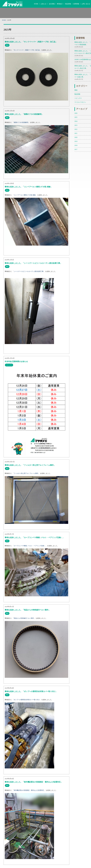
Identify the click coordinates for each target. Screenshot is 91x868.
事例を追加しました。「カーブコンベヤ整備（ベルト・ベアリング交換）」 (34, 538)
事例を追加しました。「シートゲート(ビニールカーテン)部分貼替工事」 (33, 263)
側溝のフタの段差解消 (21, 122)
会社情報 (52, 4)
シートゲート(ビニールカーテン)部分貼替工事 (29, 271)
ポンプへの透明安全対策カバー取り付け (27, 700)
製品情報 (68, 4)
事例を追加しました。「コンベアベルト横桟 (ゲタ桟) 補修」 (28, 187)
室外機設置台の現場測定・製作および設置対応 (29, 790)
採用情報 (76, 4)
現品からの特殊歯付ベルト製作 (24, 618)
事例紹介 (60, 4)
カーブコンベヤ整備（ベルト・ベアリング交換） (30, 546)
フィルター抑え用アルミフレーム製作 (26, 473)
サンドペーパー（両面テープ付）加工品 (27, 50)
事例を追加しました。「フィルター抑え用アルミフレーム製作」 (30, 465)
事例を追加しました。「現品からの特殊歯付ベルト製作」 (27, 610)
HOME (36, 4)
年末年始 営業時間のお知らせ (16, 362)
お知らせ (44, 4)
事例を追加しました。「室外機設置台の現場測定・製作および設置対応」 (34, 782)
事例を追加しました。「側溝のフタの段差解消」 (24, 114)
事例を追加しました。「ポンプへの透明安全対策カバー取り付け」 (31, 691)
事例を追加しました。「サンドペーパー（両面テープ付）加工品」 (31, 42)
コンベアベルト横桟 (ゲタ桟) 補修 (25, 195)
